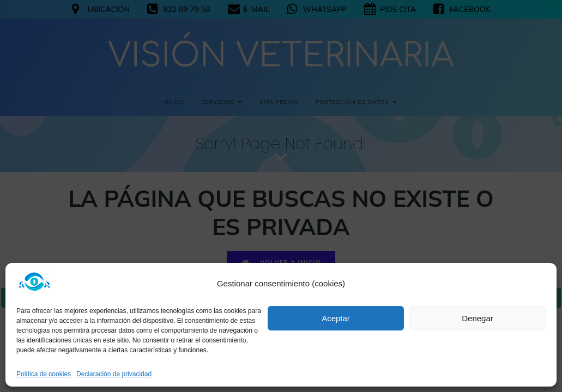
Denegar (478, 318)
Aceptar (336, 318)
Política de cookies (44, 374)
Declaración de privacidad (114, 374)
